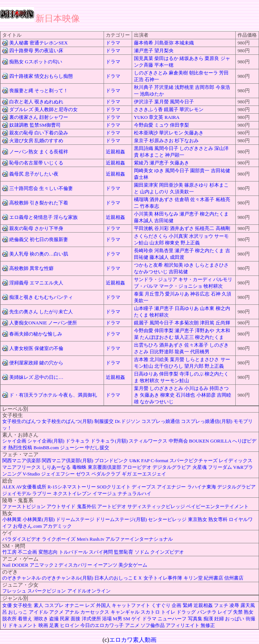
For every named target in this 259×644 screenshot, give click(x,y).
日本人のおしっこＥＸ (118, 578)
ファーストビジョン (24, 506)
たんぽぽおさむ (157, 337)
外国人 (103, 605)
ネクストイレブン (72, 493)
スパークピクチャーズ (194, 461)
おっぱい (235, 619)
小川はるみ (196, 388)
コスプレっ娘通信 (161, 421)
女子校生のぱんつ (21, 421)
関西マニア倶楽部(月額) (68, 461)
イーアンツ (105, 565)
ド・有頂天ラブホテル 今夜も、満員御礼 (53, 395)
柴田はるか (166, 58)
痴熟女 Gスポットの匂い (36, 62)
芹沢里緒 (164, 87)
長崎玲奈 (144, 251)
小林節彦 (206, 395)
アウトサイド (61, 506)
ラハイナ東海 (202, 487)
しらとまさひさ (212, 265)
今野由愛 (144, 125)
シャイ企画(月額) (46, 441)
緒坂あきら (191, 58)
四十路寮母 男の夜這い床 (36, 51)
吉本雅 (141, 359)
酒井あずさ (162, 199)
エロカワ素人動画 (133, 640)
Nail (6, 565)
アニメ (132, 625)
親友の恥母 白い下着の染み (39, 133)
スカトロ (150, 612)
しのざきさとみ (151, 73)
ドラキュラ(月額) (109, 441)
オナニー (74, 605)
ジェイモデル (17, 493)
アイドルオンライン (89, 591)
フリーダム (220, 467)
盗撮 (54, 619)
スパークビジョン (47, 591)
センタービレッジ (167, 519)
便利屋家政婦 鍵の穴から (36, 363)
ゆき (159, 171)
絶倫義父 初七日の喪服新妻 (39, 239)
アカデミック (57, 526)
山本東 (207, 308)
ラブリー (42, 493)
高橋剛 (223, 228)
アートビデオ (112, 506)
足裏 (54, 625)
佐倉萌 (182, 199)
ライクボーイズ (59, 539)
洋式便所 (91, 619)
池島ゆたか (152, 94)
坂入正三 (184, 337)
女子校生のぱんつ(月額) (68, 421)
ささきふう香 (148, 109)
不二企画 (27, 552)
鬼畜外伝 (87, 506)
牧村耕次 (213, 286)
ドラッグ (186, 612)
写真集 (195, 619)
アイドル (38, 612)
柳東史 (172, 243)
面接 (75, 619)
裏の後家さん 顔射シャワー (39, 117)
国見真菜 (144, 58)
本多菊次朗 (187, 323)
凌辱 (234, 605)
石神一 (152, 79)
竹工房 (9, 552)
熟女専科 (218, 519)
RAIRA (172, 117)
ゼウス (83, 474)
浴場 (107, 619)
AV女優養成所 (31, 487)
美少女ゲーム (133, 565)
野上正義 (190, 243)
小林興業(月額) (39, 519)
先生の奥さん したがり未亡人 (41, 312)
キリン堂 (193, 578)
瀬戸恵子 (144, 51)
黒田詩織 (144, 148)
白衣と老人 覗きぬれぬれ (36, 102)
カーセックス (95, 612)
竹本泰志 (149, 206)
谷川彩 (162, 228)
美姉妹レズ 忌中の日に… (36, 377)
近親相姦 (115, 152)
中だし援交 (97, 448)
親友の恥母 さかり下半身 (36, 228)
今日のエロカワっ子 (102, 625)
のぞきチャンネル (21, 578)
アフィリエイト (183, 625)
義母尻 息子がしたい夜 (34, 174)
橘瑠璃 (141, 199)
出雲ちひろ (146, 345)
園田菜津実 (146, 185)
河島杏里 (164, 251)
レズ (90, 605)
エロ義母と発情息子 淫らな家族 (43, 217)
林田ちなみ (166, 214)
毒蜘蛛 (79, 467)
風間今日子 (182, 102)
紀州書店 (213, 578)
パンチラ (207, 612)
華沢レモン (191, 109)
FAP (145, 461)
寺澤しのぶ (191, 374)
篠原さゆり (196, 185)
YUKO (141, 117)
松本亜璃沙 (146, 133)
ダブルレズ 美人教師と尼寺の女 (43, 109)
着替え (25, 619)
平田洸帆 (144, 228)
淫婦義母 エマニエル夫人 (36, 283)
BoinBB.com (46, 448)
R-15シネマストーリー (72, 487)
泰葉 (139, 294)
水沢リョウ (201, 236)
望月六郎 (194, 366)
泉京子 (141, 141)
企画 (176, 605)
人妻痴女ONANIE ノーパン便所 (43, 323)
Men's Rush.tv (91, 539)
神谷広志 (200, 294)
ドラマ (113, 43)
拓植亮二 (205, 228)
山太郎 (157, 243)
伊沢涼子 (144, 102)
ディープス (144, 487)
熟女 (249, 612)
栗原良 (212, 58)
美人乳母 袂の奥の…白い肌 (39, 254)
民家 (65, 619)
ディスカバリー (75, 565)
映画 (43, 625)
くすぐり (161, 605)
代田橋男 (200, 352)
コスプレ (54, 605)
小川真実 (178, 236)
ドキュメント (23, 625)
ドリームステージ (75, 519)
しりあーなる (56, 467)
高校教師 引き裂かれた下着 (39, 203)
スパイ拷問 (101, 552)
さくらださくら (151, 236)
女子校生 (23, 605)
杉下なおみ (187, 141)
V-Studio (31, 474)
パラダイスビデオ (21, 539)
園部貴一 (200, 171)
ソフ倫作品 (153, 625)
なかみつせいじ (151, 272)
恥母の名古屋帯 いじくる (36, 163)
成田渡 (177, 257)
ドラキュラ (78, 441)
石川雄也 (185, 395)
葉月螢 (162, 102)
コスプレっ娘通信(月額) (207, 421)
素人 (38, 605)
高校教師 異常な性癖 (31, 268)
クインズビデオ (167, 552)
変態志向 (48, 552)
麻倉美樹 (178, 73)
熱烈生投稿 (20, 448)
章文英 (156, 117)
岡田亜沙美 (171, 185)
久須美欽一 (182, 192)
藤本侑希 (144, 43)
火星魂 (200, 467)
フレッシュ (14, 591)
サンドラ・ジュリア (156, 279)
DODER (20, 565)
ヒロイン (70, 625)
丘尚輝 (223, 323)
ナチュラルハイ (134, 493)
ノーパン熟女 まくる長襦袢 (39, 152)
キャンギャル (125, 612)
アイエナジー (171, 487)
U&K (134, 461)
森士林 (141, 177)
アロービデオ (137, 467)
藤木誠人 (144, 221)
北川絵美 (159, 359)
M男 (117, 619)
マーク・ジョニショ (181, 286)
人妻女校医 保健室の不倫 (36, 348)
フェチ (221, 605)
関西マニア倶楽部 (21, 461)
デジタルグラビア (172, 467)
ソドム (142, 552)
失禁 (238, 612)
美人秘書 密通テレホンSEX (38, 43)
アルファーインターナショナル (139, 539)
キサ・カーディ (195, 279)
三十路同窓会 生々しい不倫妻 (41, 188)
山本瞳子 (144, 308)
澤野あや (205, 331)
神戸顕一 (175, 155)
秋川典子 (144, 87)
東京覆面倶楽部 (105, 467)
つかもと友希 (148, 265)
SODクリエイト (114, 487)
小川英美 (144, 214)
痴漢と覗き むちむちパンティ (41, 297)
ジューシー (72, 448)
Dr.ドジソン (127, 421)
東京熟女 (198, 519)
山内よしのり (154, 192)
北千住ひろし (169, 366)
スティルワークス (148, 441)
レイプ (225, 612)
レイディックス (236, 461)
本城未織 (184, 43)
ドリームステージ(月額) (121, 519)
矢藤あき (194, 133)
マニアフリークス (21, 467)
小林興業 (12, 519)
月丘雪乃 (154, 294)
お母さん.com (27, 526)
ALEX (9, 487)
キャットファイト (131, 605)
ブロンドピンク (111, 461)
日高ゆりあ (187, 308)
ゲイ (136, 619)
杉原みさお (162, 141)
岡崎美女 (144, 171)
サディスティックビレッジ (156, 506)
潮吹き (41, 619)
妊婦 (219, 619)
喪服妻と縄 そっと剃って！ (39, 91)
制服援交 (104, 421)
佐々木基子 (202, 199)
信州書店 (234, 578)
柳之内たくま (214, 214)
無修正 (208, 625)
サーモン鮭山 (175, 381)
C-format (159, 461)
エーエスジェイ (149, 474)
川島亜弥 (164, 43)
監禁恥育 (124, 552)
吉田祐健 (221, 171)
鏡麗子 (171, 109)
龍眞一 (182, 352)
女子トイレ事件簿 (163, 578)
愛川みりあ (177, 294)
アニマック (42, 565)
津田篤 (207, 323)
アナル (72, 612)
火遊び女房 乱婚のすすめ (36, 141)
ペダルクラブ (106, 474)
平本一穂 (164, 65)
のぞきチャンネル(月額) (68, 578)
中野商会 (178, 441)
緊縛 (188, 605)
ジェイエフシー (58, 474)
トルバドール (73, 552)
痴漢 (208, 619)
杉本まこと (152, 155)
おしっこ (18, 612)
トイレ (168, 612)
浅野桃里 (184, 87)
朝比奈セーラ (203, 73)
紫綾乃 (141, 163)
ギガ (127, 474)
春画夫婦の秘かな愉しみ (36, 334)
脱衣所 (9, 619)
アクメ (56, 612)
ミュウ (162, 125)
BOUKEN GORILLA (210, 441)
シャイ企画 (14, 441)
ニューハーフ (172, 619)
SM (127, 619)
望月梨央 (164, 51)
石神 (216, 294)
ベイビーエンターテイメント (217, 506)
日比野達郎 (162, 352)
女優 (8, 605)
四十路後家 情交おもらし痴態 (41, 76)
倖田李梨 (179, 125)
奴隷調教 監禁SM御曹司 (35, 125)
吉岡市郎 (205, 87)
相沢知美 (174, 265)
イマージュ (105, 493)
